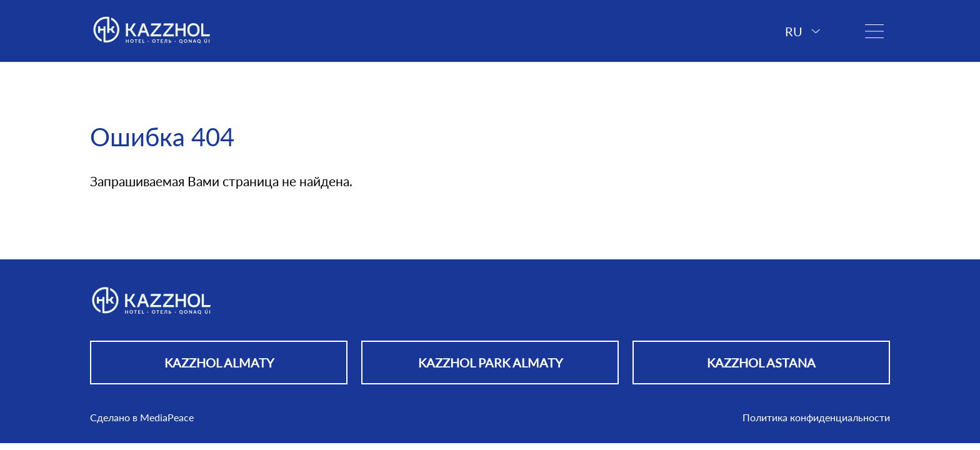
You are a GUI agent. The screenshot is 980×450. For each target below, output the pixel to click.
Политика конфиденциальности (816, 417)
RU (802, 31)
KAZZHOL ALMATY (219, 362)
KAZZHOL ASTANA (761, 362)
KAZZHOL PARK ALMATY (490, 362)
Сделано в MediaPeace (142, 417)
